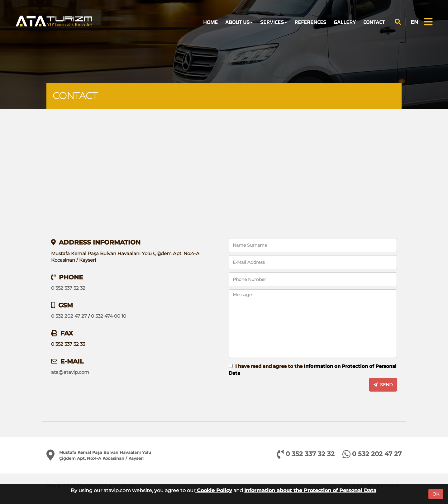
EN (414, 22)
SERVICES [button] (274, 22)
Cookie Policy (214, 490)
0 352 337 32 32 (68, 288)
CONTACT (374, 22)
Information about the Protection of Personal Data (310, 490)
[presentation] (257, 385)
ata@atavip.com (70, 372)
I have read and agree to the (313, 369)
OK (436, 494)
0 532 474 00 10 (109, 316)
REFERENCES (310, 22)
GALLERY (345, 22)
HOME (210, 22)
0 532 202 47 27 (69, 316)
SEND (383, 385)
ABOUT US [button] (239, 22)
